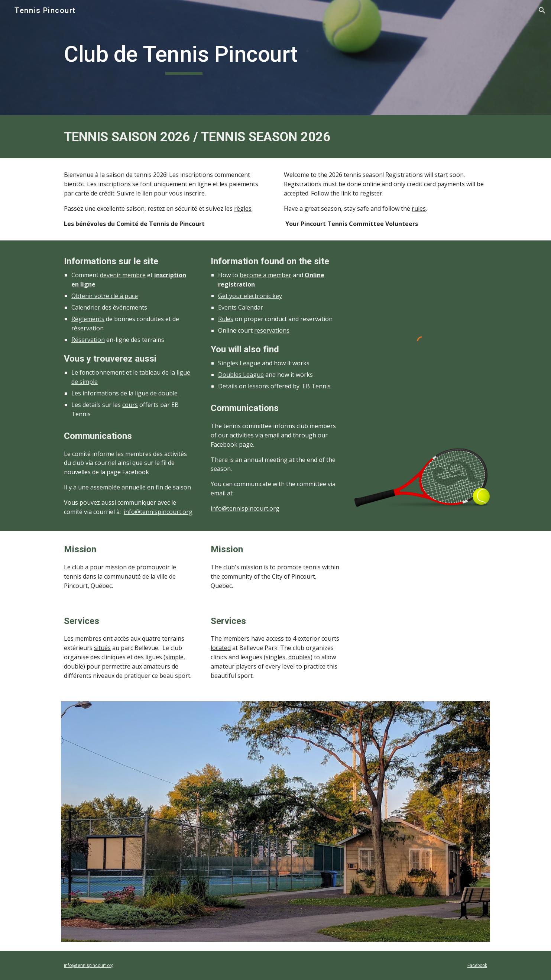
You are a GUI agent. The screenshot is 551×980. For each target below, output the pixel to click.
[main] (184, 58)
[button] (542, 10)
